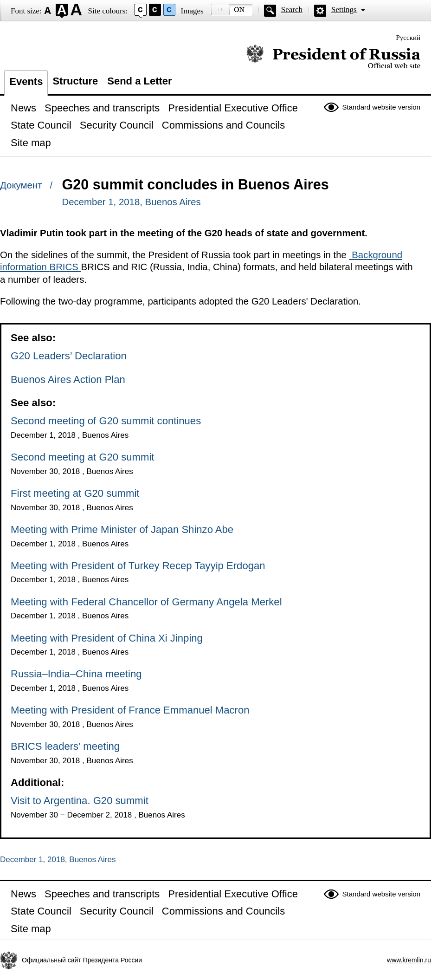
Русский (408, 38)
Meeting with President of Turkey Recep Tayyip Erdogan (138, 566)
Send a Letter (139, 81)
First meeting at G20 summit (75, 493)
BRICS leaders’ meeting (65, 746)
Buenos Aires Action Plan (68, 380)
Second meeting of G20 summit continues (106, 421)
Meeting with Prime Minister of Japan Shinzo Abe (122, 529)
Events (26, 81)
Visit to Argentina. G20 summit (80, 801)
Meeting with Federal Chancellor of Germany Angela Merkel (146, 602)
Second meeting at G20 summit (82, 457)
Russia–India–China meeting (76, 674)
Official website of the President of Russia (333, 57)
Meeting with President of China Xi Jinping (107, 638)
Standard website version (381, 107)
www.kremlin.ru (409, 960)
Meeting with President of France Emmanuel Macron (130, 710)
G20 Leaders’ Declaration (69, 356)
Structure (75, 81)
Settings (344, 10)
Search (292, 10)
